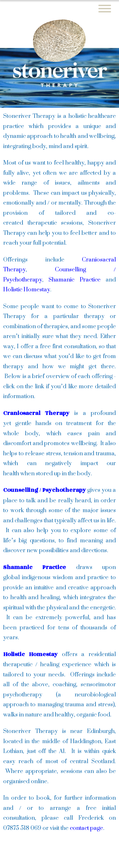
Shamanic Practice (74, 279)
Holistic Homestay (27, 289)
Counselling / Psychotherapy (45, 490)
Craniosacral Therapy (36, 413)
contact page (86, 828)
